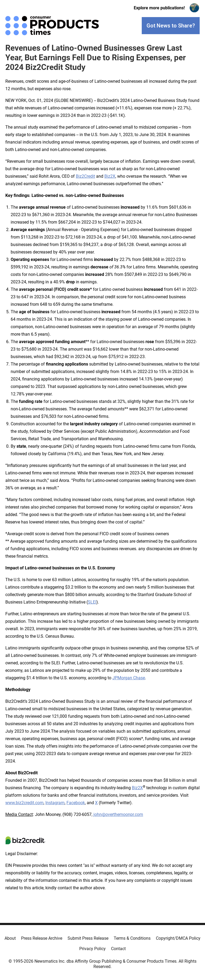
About (10, 938)
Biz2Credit (85, 176)
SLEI (92, 602)
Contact (118, 949)
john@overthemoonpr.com (118, 814)
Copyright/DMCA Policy (178, 938)
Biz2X (110, 176)
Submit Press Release (88, 938)
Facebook (76, 803)
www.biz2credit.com (24, 803)
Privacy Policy (92, 949)
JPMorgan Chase (129, 678)
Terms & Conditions (132, 938)
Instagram (55, 803)
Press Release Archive (42, 938)
